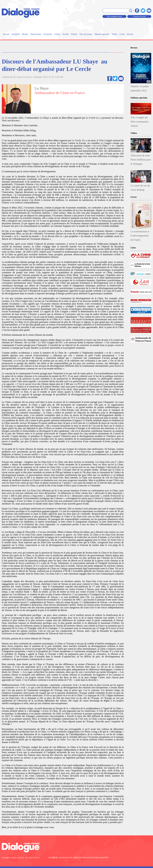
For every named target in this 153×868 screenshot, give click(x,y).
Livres (122, 34)
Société (66, 34)
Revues (130, 34)
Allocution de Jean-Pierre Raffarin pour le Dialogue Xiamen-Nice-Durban (141, 160)
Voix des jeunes (86, 34)
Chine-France (36, 34)
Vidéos (115, 34)
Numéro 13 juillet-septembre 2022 (140, 88)
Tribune (74, 34)
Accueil (6, 34)
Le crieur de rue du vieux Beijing (140, 188)
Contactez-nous (139, 16)
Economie (48, 34)
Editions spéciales (102, 34)
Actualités (16, 34)
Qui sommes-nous (114, 16)
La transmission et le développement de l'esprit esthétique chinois (140, 236)
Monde (25, 34)
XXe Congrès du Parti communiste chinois (139, 122)
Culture (57, 34)
